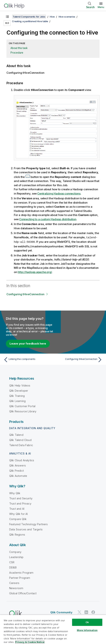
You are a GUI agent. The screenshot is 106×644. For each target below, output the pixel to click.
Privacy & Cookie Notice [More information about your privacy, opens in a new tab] (30, 642)
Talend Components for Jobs (29, 17)
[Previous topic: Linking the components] (27, 359)
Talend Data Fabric (21, 445)
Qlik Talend (16, 434)
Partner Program (20, 577)
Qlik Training (17, 395)
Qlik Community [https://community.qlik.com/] (61, 612)
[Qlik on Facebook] (93, 612)
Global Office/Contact (23, 593)
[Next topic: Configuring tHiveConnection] (79, 359)
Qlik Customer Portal (22, 406)
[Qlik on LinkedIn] (86, 612)
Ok (87, 622)
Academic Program (21, 572)
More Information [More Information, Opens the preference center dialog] (87, 630)
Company (15, 552)
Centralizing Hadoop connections (59, 194)
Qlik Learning (17, 401)
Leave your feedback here (28, 343)
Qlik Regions (17, 534)
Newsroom (16, 588)
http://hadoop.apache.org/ (35, 272)
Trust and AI (17, 508)
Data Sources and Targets (26, 529)
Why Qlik (15, 493)
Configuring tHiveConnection (25, 294)
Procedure (17, 53)
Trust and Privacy (20, 503)
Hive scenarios (67, 17)
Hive (52, 17)
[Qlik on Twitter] (79, 612)
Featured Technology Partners (28, 524)
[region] (53, 629)
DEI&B (13, 567)
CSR (12, 562)
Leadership (16, 557)
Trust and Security (21, 498)
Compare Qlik (18, 519)
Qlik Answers (18, 465)
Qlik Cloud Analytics (22, 460)
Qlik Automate (18, 475)
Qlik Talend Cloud (20, 440)
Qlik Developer (19, 390)
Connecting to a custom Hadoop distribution (48, 219)
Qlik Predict (16, 470)
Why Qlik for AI (18, 513)
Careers (14, 583)
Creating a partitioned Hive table (30, 21)
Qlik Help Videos (20, 385)
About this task (19, 48)
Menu (101, 7)
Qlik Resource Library (23, 411)
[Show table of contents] (7, 17)
